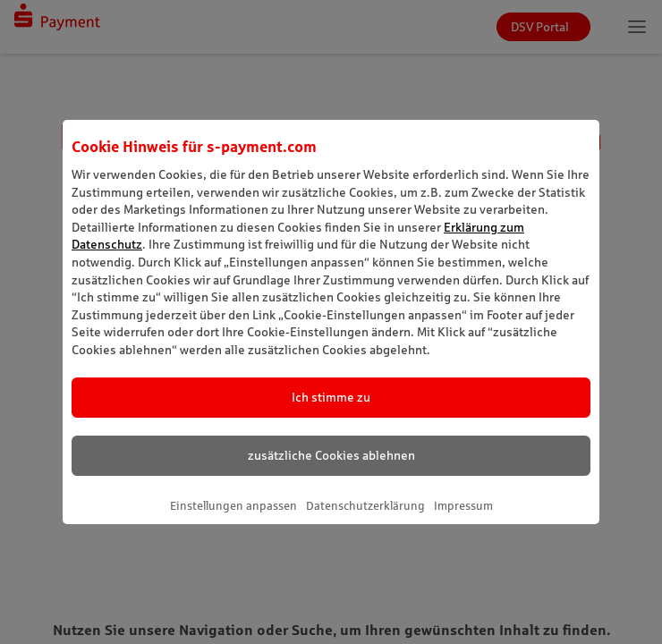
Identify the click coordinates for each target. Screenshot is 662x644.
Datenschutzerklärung (365, 506)
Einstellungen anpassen (233, 506)
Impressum (463, 506)
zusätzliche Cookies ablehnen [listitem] (331, 455)
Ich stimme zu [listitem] (331, 397)
